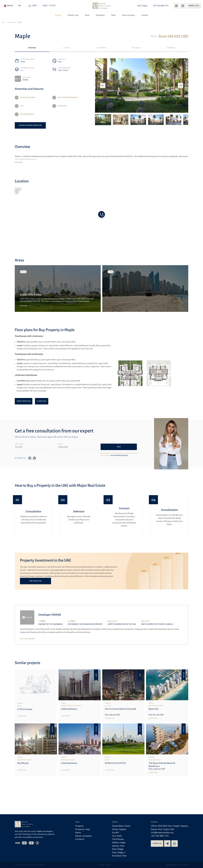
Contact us (157, 843)
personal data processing (119, 455)
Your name (19, 444)
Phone (60, 444)
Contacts (145, 15)
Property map (73, 15)
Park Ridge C (119, 853)
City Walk (117, 836)
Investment (102, 48)
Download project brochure (30, 125)
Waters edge (119, 843)
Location (67, 48)
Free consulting (36, 581)
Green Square (119, 829)
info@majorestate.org (162, 833)
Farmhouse (118, 839)
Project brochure (24, 401)
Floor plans (136, 48)
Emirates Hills (119, 856)
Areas (87, 15)
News (113, 15)
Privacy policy (105, 865)
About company (129, 15)
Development (171, 865)
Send (119, 447)
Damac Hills (118, 846)
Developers (100, 15)
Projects (58, 15)
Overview (32, 48)
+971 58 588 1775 (161, 6)
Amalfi (115, 833)
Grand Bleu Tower (121, 826)
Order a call (194, 6)
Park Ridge (118, 849)
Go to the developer (27, 639)
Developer (171, 48)
